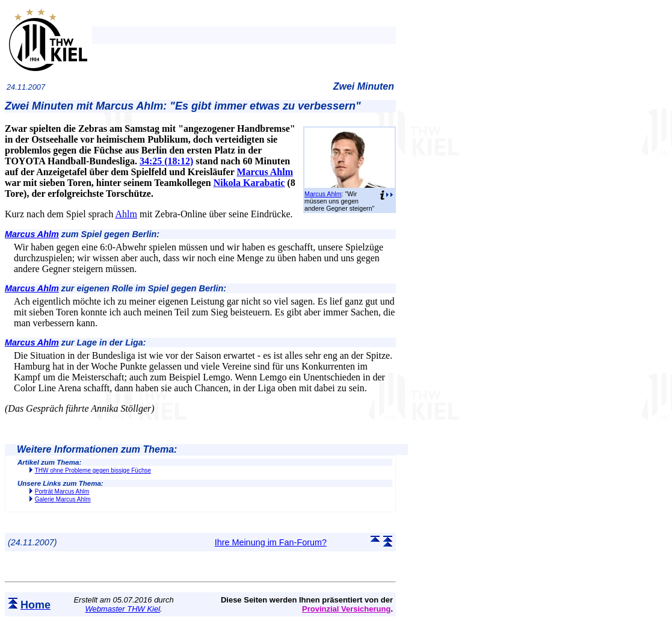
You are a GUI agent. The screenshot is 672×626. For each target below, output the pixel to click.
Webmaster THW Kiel (122, 609)
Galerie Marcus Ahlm (63, 499)
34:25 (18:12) (166, 161)
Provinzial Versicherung (346, 609)
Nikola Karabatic (249, 183)
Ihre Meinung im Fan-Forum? (271, 542)
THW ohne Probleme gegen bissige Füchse (93, 470)
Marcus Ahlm (323, 194)
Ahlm (126, 214)
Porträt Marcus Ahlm (62, 491)
